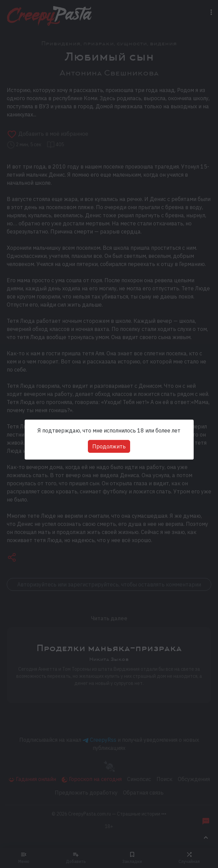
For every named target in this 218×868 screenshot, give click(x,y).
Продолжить (109, 446)
